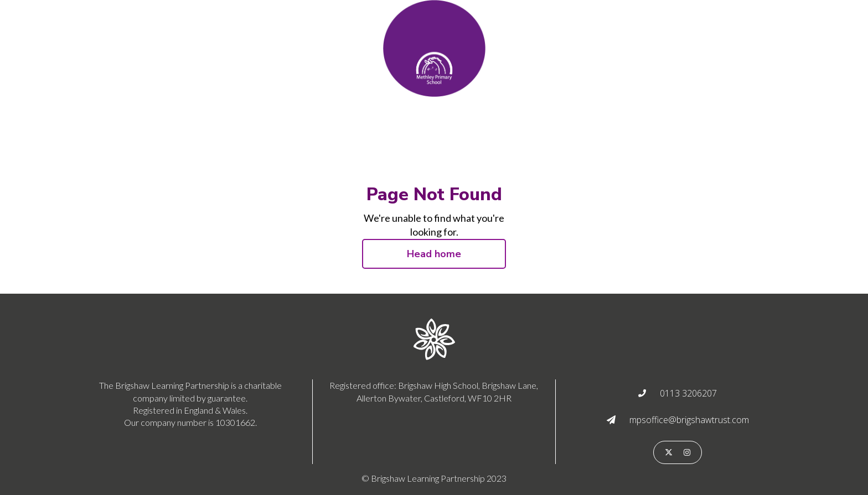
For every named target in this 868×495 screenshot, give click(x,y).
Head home (434, 254)
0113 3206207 (688, 393)
